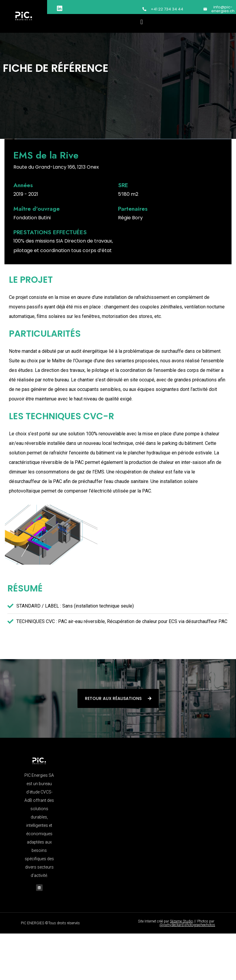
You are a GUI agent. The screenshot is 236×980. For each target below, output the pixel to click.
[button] (142, 22)
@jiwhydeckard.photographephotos (187, 925)
